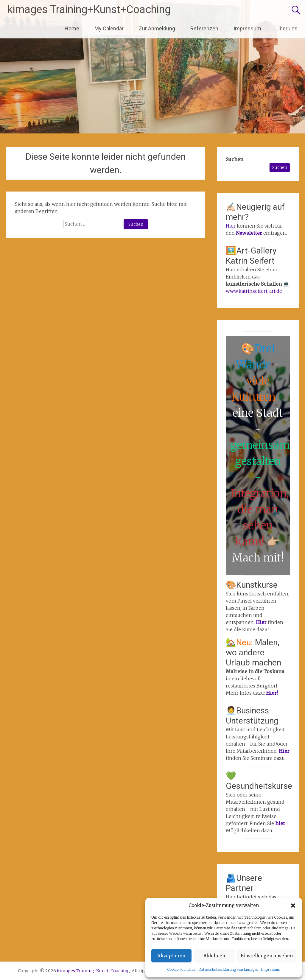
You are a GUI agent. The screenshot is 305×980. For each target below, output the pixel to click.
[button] (293, 906)
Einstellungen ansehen (267, 956)
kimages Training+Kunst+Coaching (89, 10)
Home (72, 28)
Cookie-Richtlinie (181, 969)
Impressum (271, 969)
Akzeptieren (171, 956)
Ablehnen (214, 956)
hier (280, 823)
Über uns (287, 28)
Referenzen (204, 28)
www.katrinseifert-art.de (254, 291)
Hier (231, 226)
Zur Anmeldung (157, 28)
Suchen (235, 159)
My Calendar (109, 28)
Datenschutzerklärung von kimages (228, 969)
